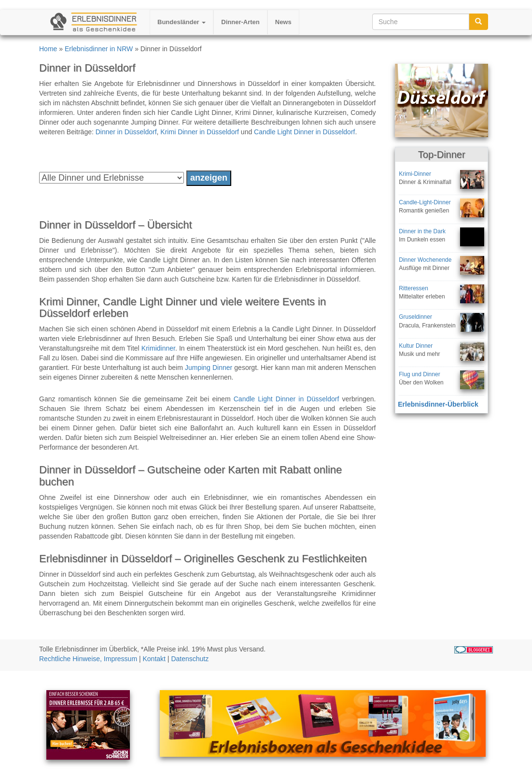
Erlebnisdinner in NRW (99, 49)
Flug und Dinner (419, 374)
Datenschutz (190, 659)
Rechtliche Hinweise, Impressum (88, 659)
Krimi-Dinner (415, 174)
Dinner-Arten (240, 22)
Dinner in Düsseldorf (126, 132)
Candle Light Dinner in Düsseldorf (304, 132)
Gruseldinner (415, 317)
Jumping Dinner (209, 368)
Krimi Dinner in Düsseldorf (200, 132)
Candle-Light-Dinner (425, 202)
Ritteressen (413, 288)
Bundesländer (182, 22)
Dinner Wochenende (425, 260)
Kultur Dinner (416, 346)
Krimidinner (158, 348)
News (283, 22)
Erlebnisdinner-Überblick (438, 404)
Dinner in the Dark (422, 231)
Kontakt (154, 659)
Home (48, 49)
